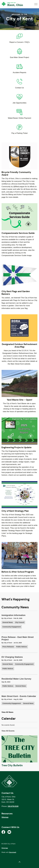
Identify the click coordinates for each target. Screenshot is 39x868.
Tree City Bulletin (12, 765)
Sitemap (5, 817)
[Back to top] (19, 862)
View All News (7, 712)
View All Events (8, 731)
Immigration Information (13, 615)
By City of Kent (7, 618)
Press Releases (8, 647)
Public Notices (22, 647)
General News (8, 622)
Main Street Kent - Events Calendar (19, 696)
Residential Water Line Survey (16, 679)
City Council (20, 622)
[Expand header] (36, 4)
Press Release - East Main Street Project (18, 638)
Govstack (13, 852)
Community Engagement (12, 627)
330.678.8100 (13, 806)
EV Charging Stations (12, 657)
